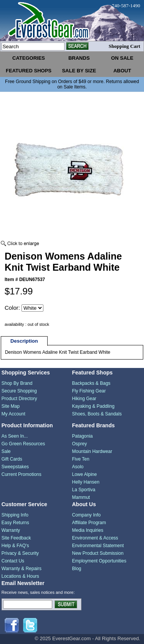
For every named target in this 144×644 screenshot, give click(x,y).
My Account (13, 414)
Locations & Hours (20, 576)
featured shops (29, 71)
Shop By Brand (17, 383)
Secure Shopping (19, 391)
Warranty (11, 530)
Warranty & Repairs (22, 569)
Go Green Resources (23, 444)
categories (29, 58)
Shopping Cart (124, 46)
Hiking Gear (84, 399)
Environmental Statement (98, 546)
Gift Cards (12, 459)
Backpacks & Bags (91, 383)
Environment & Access (95, 538)
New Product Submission (98, 553)
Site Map (11, 406)
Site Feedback (16, 538)
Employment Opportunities (99, 561)
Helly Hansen (86, 482)
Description (24, 341)
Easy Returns (15, 523)
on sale (122, 58)
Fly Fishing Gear (89, 391)
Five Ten (81, 459)
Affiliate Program (89, 523)
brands (79, 58)
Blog (77, 569)
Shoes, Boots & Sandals (97, 414)
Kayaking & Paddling (94, 406)
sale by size (79, 71)
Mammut (81, 497)
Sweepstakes (15, 467)
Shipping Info (15, 515)
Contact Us (13, 561)
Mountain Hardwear (92, 451)
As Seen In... (15, 436)
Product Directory (19, 399)
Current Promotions (22, 474)
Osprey (80, 444)
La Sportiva (84, 490)
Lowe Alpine (85, 474)
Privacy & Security (20, 553)
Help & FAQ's (15, 546)
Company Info (87, 515)
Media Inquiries (88, 530)
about (122, 71)
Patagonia (83, 436)
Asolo (78, 467)
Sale (6, 451)
